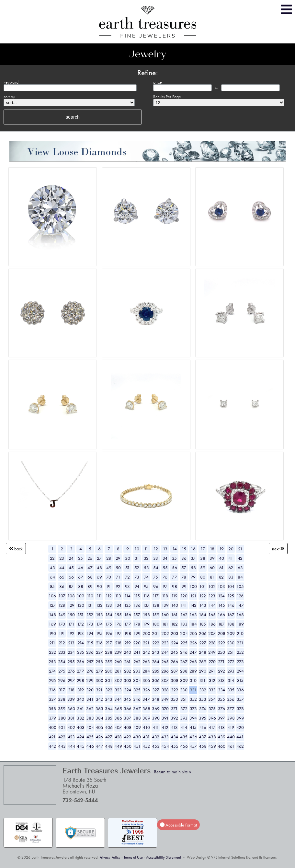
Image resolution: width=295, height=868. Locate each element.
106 (52, 596)
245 (174, 652)
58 (193, 568)
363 (99, 709)
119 (174, 596)
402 (71, 727)
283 (137, 671)
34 (165, 558)
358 (52, 709)
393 (184, 718)
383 (90, 718)
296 (62, 680)
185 (203, 624)
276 (71, 671)
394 (193, 718)
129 (71, 605)
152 (90, 615)
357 (240, 699)
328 (165, 690)
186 (212, 624)
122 (203, 596)
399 (240, 718)
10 (137, 549)
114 (127, 596)
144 (212, 605)
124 (221, 596)
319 (81, 690)
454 (165, 746)
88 (81, 586)
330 (184, 690)
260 (118, 662)
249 (212, 652)
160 (165, 615)
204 (184, 633)
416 (203, 727)
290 (203, 671)
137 (146, 605)
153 (99, 615)
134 (118, 605)
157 (137, 615)
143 (203, 605)
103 (221, 586)
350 (174, 699)
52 (137, 568)
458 (203, 746)
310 (193, 680)
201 (156, 633)
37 (193, 558)
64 (52, 577)
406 (109, 727)
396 (212, 718)
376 (221, 709)
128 (62, 605)
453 (156, 746)
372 (184, 709)
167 (231, 615)
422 (62, 737)
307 (165, 680)
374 (203, 709)
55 (165, 568)
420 (240, 727)
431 (146, 737)
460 (221, 746)
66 (71, 577)
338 (62, 699)
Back (16, 549)
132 (99, 605)
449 (118, 746)
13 (165, 549)
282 (128, 671)
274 (52, 671)
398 (231, 718)
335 (231, 690)
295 (52, 680)
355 (221, 699)
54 (156, 568)
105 (240, 586)
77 (175, 577)
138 (156, 605)
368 (146, 709)
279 (99, 671)
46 (81, 568)
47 (90, 568)
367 (137, 709)
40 (221, 558)
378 (240, 709)
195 (99, 633)
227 (203, 643)
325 (137, 690)
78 (184, 577)
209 (231, 633)
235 (81, 652)
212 (62, 643)
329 (175, 690)
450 (128, 746)
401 (62, 727)
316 (52, 690)
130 (81, 605)
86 (62, 586)
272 (231, 662)
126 (240, 596)
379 (52, 718)
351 (184, 699)
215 (90, 643)
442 (52, 746)
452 (146, 746)
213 (71, 643)
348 (156, 699)
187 (221, 624)
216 (99, 643)
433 (165, 737)
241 (137, 652)
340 (80, 699)
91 (109, 586)
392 (174, 718)
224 (175, 643)
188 (231, 624)
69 (99, 577)
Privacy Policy (110, 857)
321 (99, 690)
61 (221, 568)
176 (118, 624)
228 (212, 643)
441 (240, 737)
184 (193, 624)
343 (109, 699)
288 (184, 671)
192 (71, 633)
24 (71, 558)
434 (174, 737)
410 (146, 727)
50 (118, 568)
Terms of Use (133, 857)
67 (81, 577)
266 (174, 662)
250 (221, 652)
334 (221, 690)
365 (118, 709)
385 (109, 718)
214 (81, 643)
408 (128, 727)
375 (212, 709)
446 (90, 746)
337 (52, 699)
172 (80, 624)
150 (71, 615)
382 (80, 718)
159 (156, 615)
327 (156, 690)
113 (118, 596)
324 (128, 690)
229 (221, 643)
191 (62, 633)
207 (212, 633)
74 (146, 577)
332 (203, 690)
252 (240, 652)
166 (221, 615)
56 (175, 568)
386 (118, 718)
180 (156, 624)
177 (128, 624)
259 (109, 662)
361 (81, 709)
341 (90, 699)
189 (240, 624)
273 (240, 662)
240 (127, 652)
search (73, 117)
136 (137, 605)
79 (193, 577)
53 (146, 568)
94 (137, 586)
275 (62, 671)
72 (127, 577)
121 (193, 596)
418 (221, 727)
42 (240, 558)
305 (146, 680)
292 (221, 671)
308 (175, 680)
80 (203, 577)
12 (156, 549)
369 (156, 709)
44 (62, 568)
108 (71, 596)
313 (221, 680)
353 (203, 699)
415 (193, 727)
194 (90, 633)
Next (278, 549)
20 (231, 549)
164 (203, 615)
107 (62, 596)
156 (128, 615)
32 (146, 558)
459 (212, 746)
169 (52, 624)
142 (193, 605)
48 (99, 568)
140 (175, 605)
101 (203, 586)
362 (90, 709)
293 (231, 671)
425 (90, 737)
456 (184, 746)
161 (174, 615)
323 (118, 690)
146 (231, 605)
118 (165, 596)
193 (80, 633)
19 (221, 549)
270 (212, 662)
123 (212, 596)
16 (193, 549)
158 (146, 615)
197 (118, 633)
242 (146, 652)
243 (156, 652)
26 (90, 558)
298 (80, 680)
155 (118, 615)
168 (240, 615)
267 (184, 662)
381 (71, 718)
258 (99, 662)
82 (221, 577)
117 (156, 596)
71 (118, 577)
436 (193, 737)
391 (165, 718)
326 (146, 690)
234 (71, 652)
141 (184, 605)
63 (240, 568)
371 (174, 709)
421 (52, 737)
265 (165, 662)
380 (62, 718)
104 (231, 586)
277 (80, 671)
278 (90, 671)
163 (193, 615)
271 (221, 662)
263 (146, 662)
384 (99, 718)
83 (231, 577)
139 (165, 605)
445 (81, 746)
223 (165, 643)
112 (109, 596)
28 (109, 558)
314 (231, 680)
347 (146, 699)
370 (165, 709)
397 (221, 718)
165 (212, 615)
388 (137, 718)
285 (156, 671)
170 (62, 624)
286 (165, 671)
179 (146, 624)
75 (156, 577)
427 (109, 737)
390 (156, 718)
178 (137, 624)
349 (165, 699)
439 (221, 737)
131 (90, 605)
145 (221, 605)
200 (146, 633)
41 (231, 558)
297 (71, 680)
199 (137, 633)
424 (81, 737)
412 (165, 727)
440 (231, 737)
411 (156, 727)
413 (174, 727)
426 (99, 737)
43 (52, 568)
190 (52, 633)
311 (203, 680)
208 (221, 633)
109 (80, 596)
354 (212, 699)
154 (109, 615)
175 (109, 624)
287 (175, 671)
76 (165, 577)
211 (52, 643)
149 (62, 615)
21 (240, 549)
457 (193, 746)
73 (137, 577)
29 (118, 558)
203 (175, 633)
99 (184, 586)
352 (193, 699)
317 (62, 690)
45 (71, 568)
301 (109, 680)
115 (137, 596)
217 (109, 643)
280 (109, 671)
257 (90, 662)
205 (193, 633)
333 (212, 690)
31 (137, 558)
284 (146, 671)
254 (62, 662)
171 (71, 624)
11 (146, 549)
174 (99, 624)
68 (90, 577)
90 (99, 586)
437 (203, 737)
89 (90, 586)
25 (80, 558)
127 (52, 605)
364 (109, 709)
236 (90, 652)
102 (212, 586)
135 (127, 605)
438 (212, 737)
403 (81, 727)
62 (231, 568)
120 (184, 596)
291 (212, 671)
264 (156, 662)
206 (203, 633)
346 (137, 699)
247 (193, 652)
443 (62, 746)
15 (184, 549)
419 (231, 727)
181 (165, 624)
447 (99, 746)
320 (90, 690)
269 (203, 662)
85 (52, 586)
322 (109, 690)
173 (90, 624)
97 (165, 586)
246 (184, 652)
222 (156, 643)
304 (137, 680)
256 (80, 662)
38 (203, 558)
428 (118, 737)
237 (99, 652)
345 (127, 699)
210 (240, 633)
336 (240, 690)
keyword (11, 82)
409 (137, 727)
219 (128, 643)
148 (52, 615)
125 (231, 596)
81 (212, 577)
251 (231, 652)
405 (99, 727)
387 (127, 718)
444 (71, 746)
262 (137, 662)
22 (52, 558)
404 (90, 727)
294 (240, 671)
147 (240, 605)
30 (128, 558)
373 (193, 709)
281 (118, 671)
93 (127, 586)
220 (137, 643)
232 (52, 652)
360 (71, 709)
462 (240, 746)
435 (184, 737)
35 (174, 558)
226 (193, 643)
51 (128, 568)
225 (184, 643)
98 (175, 586)
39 (212, 558)
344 (118, 699)
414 (184, 727)
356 (231, 699)
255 (71, 662)
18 (212, 549)
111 (99, 596)
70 (109, 577)
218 (118, 643)
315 (240, 680)
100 (193, 586)
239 (118, 652)
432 (156, 737)
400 (52, 727)
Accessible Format (178, 825)
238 (109, 652)
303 (128, 680)
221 (146, 643)
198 (128, 633)
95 (146, 586)
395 (203, 718)
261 (127, 662)
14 (175, 549)
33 (156, 558)
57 (184, 568)
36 (184, 558)
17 (203, 549)
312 (212, 680)
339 (71, 699)
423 (71, 737)
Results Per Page (167, 97)
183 (184, 624)
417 (212, 727)
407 (118, 727)
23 (62, 558)
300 (99, 680)
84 (240, 577)
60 (212, 568)
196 (109, 633)
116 (146, 596)
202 (165, 633)
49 (109, 568)
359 (62, 709)
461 (231, 746)
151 (81, 615)
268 (193, 662)
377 (231, 709)
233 (62, 652)
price (158, 82)
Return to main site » (172, 772)
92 (118, 586)
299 (90, 680)
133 (109, 605)
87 (71, 586)
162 (184, 615)
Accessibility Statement (164, 857)
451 (137, 746)
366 (128, 709)
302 (118, 680)
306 (156, 680)
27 (99, 558)
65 (62, 577)
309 (184, 680)
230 (231, 643)
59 (203, 568)
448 (109, 746)
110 (90, 596)
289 (193, 671)
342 (99, 699)
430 (137, 737)
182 (174, 624)
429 (128, 737)
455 (175, 746)
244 (165, 652)
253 (52, 662)
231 (240, 643)
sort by (9, 97)
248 (203, 652)
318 (71, 690)
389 (146, 718)
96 (156, 586)
